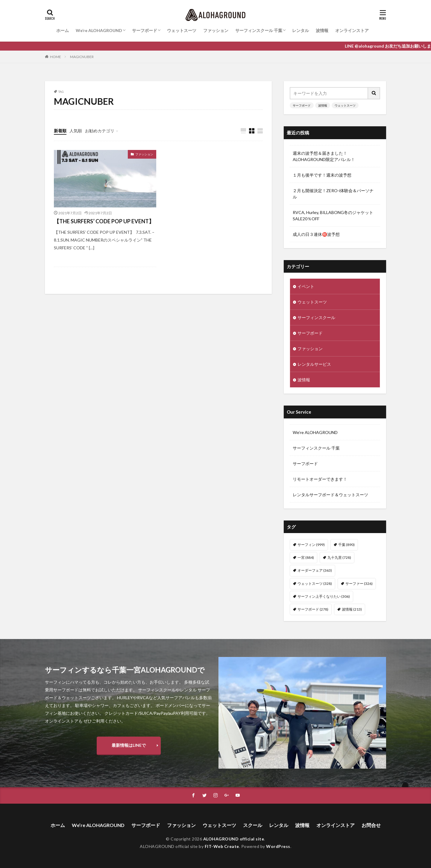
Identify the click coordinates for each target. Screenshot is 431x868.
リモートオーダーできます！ (320, 479)
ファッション (216, 30)
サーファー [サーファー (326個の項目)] (359, 584)
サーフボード (145, 30)
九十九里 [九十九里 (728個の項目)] (339, 557)
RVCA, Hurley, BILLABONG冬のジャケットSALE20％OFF (333, 216)
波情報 (322, 30)
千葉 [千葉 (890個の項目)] (346, 545)
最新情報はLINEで (129, 745)
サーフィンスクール (316, 317)
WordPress (278, 846)
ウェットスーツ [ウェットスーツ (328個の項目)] (315, 584)
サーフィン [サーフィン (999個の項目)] (311, 545)
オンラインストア (352, 30)
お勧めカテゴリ (100, 131)
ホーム (63, 30)
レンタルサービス (314, 364)
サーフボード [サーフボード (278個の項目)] (313, 609)
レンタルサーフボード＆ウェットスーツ (330, 495)
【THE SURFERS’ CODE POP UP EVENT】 (104, 221)
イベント (306, 286)
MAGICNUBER (82, 57)
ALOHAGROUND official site (234, 839)
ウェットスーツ (182, 30)
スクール (253, 825)
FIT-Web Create (222, 846)
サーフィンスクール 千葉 (259, 30)
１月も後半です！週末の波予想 (322, 175)
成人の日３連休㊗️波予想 (316, 234)
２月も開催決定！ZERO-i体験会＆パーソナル (333, 194)
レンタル (301, 30)
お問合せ (371, 825)
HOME (56, 57)
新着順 (60, 131)
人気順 (76, 131)
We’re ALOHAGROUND (99, 30)
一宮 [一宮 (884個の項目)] (306, 557)
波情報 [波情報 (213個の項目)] (352, 609)
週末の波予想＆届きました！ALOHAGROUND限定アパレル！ (324, 156)
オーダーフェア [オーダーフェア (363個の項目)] (315, 570)
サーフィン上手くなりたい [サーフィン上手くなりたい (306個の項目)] (324, 596)
